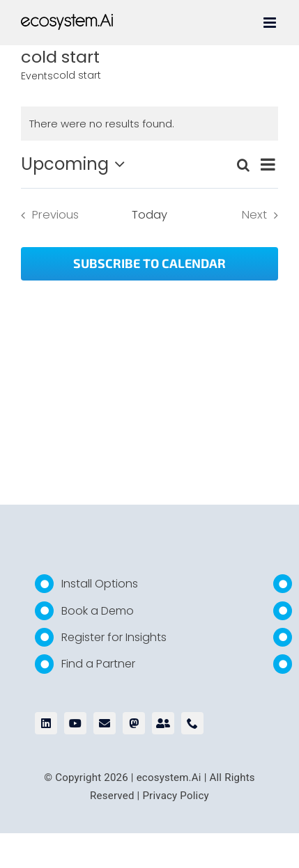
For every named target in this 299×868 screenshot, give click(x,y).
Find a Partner (98, 664)
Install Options (100, 584)
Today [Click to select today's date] (149, 215)
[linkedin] (46, 723)
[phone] (192, 723)
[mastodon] (134, 723)
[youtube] (75, 723)
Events (37, 76)
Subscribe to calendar (149, 263)
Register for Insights (114, 637)
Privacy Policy (176, 796)
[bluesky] (163, 723)
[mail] (105, 723)
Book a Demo (98, 611)
